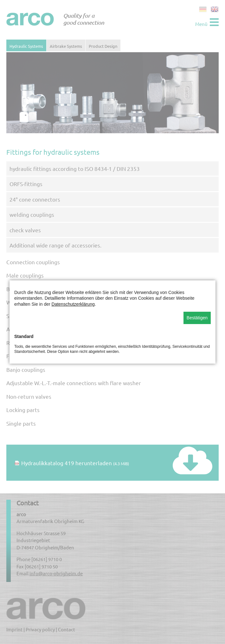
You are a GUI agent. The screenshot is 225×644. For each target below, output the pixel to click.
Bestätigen (197, 318)
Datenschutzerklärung (73, 304)
